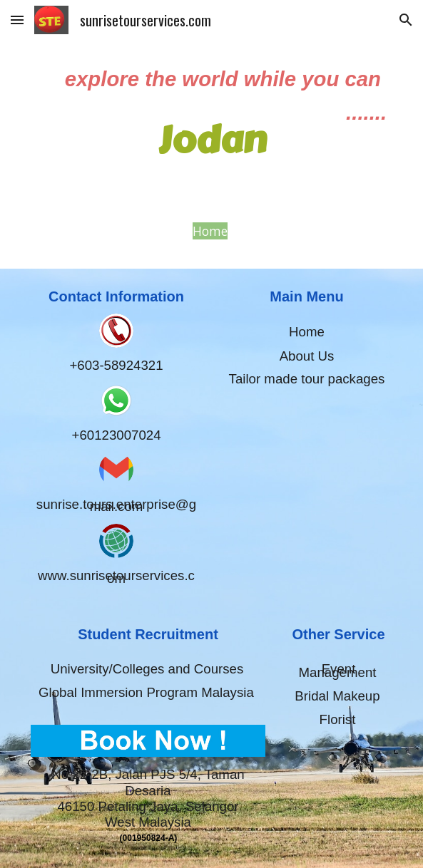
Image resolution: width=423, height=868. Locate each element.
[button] (17, 20)
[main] (211, 107)
